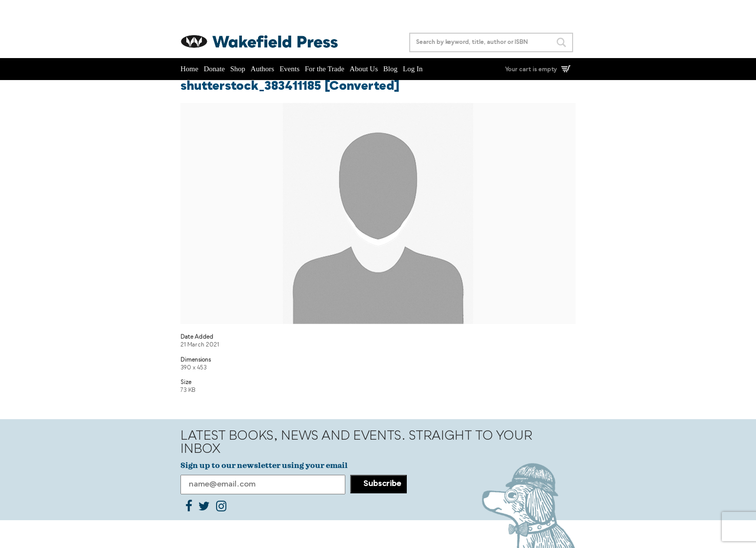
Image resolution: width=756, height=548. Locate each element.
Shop (238, 69)
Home (189, 69)
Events (289, 69)
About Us (364, 69)
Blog (390, 69)
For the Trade (325, 69)
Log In (413, 69)
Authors (262, 69)
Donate (214, 69)
